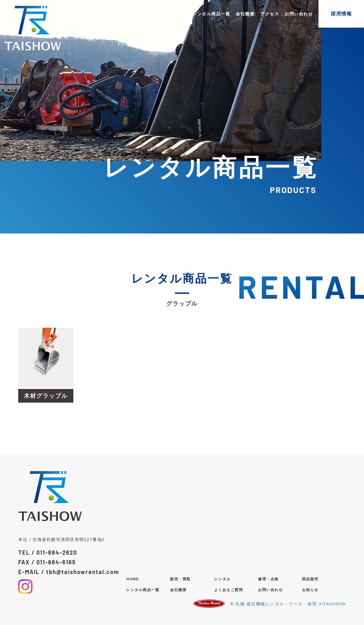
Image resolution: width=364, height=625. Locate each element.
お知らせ (310, 590)
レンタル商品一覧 (211, 14)
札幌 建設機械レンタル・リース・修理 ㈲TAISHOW (291, 604)
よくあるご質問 (229, 590)
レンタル (124, 14)
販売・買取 (97, 14)
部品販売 (178, 14)
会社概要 (245, 14)
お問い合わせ (299, 14)
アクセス (270, 14)
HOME (73, 14)
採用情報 (341, 14)
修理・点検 (151, 14)
